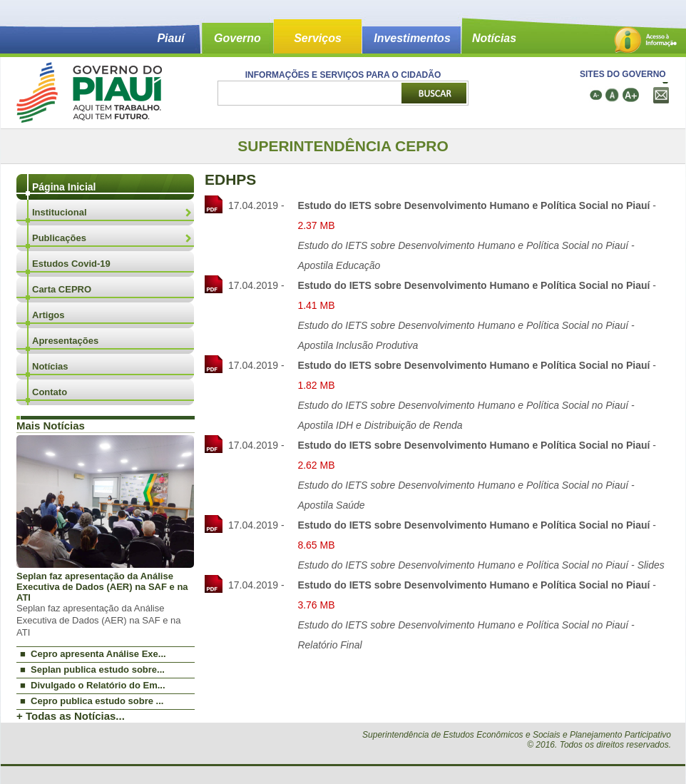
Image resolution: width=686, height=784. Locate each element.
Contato (50, 392)
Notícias (494, 38)
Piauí (170, 38)
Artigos (48, 315)
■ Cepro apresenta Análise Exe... (93, 654)
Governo (237, 38)
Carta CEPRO (62, 289)
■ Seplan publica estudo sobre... (92, 670)
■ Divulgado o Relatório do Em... (93, 685)
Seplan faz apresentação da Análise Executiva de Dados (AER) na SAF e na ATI (102, 587)
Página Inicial (64, 187)
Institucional (60, 212)
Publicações (59, 238)
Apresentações (65, 341)
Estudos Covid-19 (71, 264)
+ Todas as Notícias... (71, 716)
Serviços (318, 38)
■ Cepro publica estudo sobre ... (92, 701)
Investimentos (412, 38)
